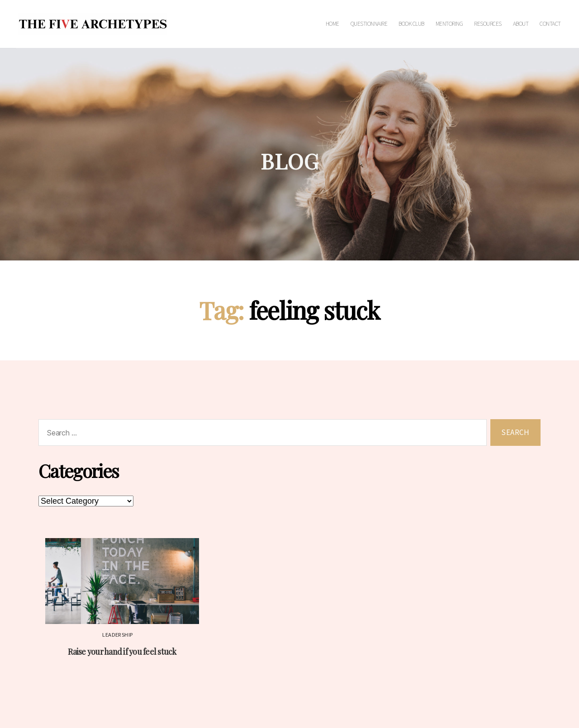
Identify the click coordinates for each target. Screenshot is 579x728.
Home (332, 24)
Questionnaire (369, 24)
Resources (488, 24)
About (521, 24)
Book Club (411, 24)
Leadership (118, 635)
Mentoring (449, 24)
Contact (550, 24)
